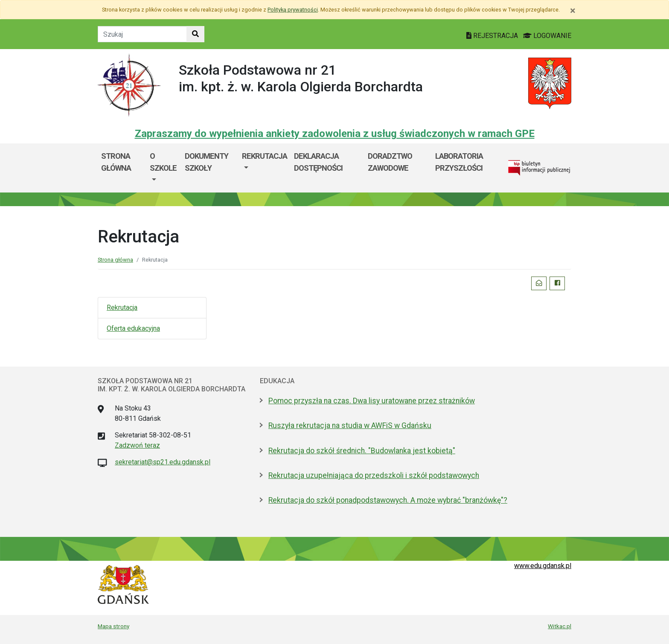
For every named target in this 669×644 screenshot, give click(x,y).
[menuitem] (164, 168)
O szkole (163, 162)
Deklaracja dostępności (318, 162)
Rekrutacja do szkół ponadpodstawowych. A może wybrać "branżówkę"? (388, 500)
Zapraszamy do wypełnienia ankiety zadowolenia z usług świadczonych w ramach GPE (335, 134)
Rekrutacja (265, 156)
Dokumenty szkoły (207, 162)
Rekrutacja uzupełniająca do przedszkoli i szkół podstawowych (374, 475)
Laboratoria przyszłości (459, 162)
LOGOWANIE (547, 36)
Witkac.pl (560, 626)
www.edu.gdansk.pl (543, 566)
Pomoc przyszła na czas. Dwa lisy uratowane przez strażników (372, 401)
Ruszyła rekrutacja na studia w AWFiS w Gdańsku (350, 425)
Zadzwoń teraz (137, 445)
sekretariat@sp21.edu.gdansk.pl (163, 462)
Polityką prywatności (293, 10)
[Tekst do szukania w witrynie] (142, 34)
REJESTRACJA (493, 36)
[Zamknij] (573, 11)
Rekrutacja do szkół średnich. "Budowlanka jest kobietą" (362, 451)
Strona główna (116, 162)
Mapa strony (113, 626)
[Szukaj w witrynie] (195, 34)
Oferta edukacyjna (133, 328)
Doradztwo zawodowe (390, 162)
